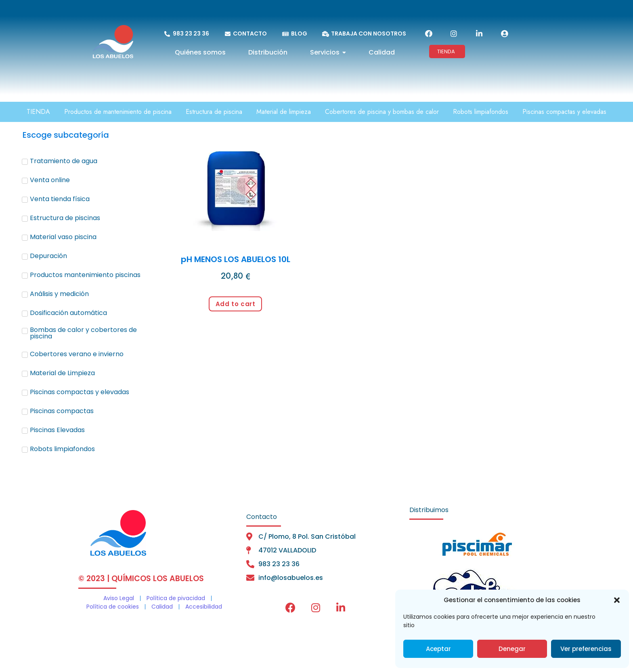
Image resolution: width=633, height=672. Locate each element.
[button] (617, 600)
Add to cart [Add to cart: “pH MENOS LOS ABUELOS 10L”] (236, 304)
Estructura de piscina (214, 112)
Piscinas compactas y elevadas (564, 112)
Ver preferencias (586, 649)
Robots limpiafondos (481, 112)
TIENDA (38, 112)
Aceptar (438, 649)
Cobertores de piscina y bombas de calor (382, 112)
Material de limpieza (284, 112)
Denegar (512, 649)
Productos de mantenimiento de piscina (118, 112)
